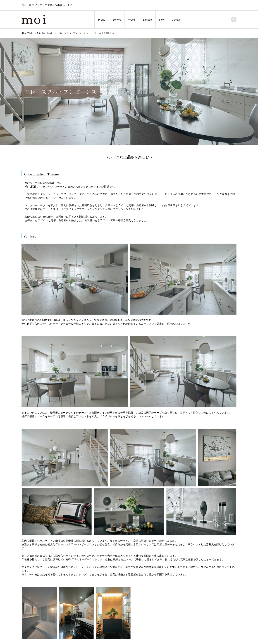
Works (132, 20)
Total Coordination (46, 33)
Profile (102, 20)
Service (117, 20)
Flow (162, 20)
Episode (147, 20)
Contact (176, 20)
